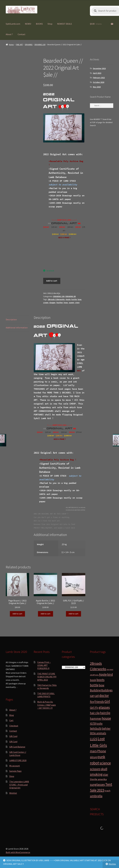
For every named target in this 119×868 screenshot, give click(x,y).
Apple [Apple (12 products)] (103, 674)
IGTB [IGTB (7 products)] (93, 723)
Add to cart (52, 281)
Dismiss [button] (112, 864)
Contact (22, 34)
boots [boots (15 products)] (100, 680)
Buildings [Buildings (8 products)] (107, 690)
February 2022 (99, 78)
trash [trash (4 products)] (107, 791)
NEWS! (28, 24)
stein (77, 303)
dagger (52, 303)
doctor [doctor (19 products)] (104, 695)
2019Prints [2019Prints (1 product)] (94, 675)
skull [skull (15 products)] (104, 769)
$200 (62, 234)
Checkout (14, 726)
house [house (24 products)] (106, 718)
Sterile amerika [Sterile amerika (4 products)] (98, 779)
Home (11, 45)
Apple (68, 299)
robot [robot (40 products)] (94, 763)
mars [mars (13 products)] (93, 751)
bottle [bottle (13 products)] (94, 685)
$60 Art (78, 227)
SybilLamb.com (13, 24)
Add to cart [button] (17, 614)
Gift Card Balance (17, 747)
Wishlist (13, 793)
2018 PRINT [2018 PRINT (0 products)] (110, 670)
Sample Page (15, 771)
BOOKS (39, 24)
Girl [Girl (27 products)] (107, 701)
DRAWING (29, 45)
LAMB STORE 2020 (18, 760)
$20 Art (46, 227)
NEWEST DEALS (65, 24)
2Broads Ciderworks (56, 299)
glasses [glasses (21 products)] (104, 707)
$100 (54, 234)
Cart (11, 720)
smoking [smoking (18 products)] (96, 774)
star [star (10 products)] (106, 774)
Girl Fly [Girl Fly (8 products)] (94, 708)
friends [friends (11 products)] (99, 702)
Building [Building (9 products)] (95, 690)
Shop (50, 24)
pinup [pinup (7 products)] (93, 757)
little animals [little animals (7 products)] (98, 733)
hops (66, 303)
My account (15, 766)
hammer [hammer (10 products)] (96, 718)
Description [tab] (11, 319)
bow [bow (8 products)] (102, 685)
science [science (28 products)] (105, 763)
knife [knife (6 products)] (99, 723)
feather (60, 303)
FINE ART (19, 45)
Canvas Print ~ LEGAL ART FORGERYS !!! (44, 665)
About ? (9, 34)
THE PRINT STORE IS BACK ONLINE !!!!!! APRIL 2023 (47, 677)
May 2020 (97, 87)
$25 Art (54, 227)
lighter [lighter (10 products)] (106, 728)
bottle (74, 299)
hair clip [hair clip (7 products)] (95, 713)
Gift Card (13, 736)
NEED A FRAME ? (64, 238)
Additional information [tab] (17, 328)
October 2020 (99, 82)
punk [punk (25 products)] (101, 757)
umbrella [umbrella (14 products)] (96, 796)
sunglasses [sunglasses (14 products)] (97, 784)
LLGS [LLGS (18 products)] (94, 739)
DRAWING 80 (71, 296)
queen (72, 303)
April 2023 (97, 73)
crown (46, 303)
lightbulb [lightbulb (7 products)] (96, 728)
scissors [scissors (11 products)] (95, 769)
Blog (12, 715)
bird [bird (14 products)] (110, 674)
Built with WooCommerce (18, 852)
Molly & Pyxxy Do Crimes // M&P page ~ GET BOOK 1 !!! (47, 705)
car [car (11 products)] (92, 696)
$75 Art (79, 432)
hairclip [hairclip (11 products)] (105, 713)
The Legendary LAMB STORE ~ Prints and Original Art (19, 785)
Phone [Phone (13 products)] (102, 751)
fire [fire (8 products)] (92, 702)
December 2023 (99, 68)
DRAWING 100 (40, 45)
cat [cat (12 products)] (97, 696)
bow (80, 299)
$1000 (71, 234)
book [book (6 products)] (93, 680)
